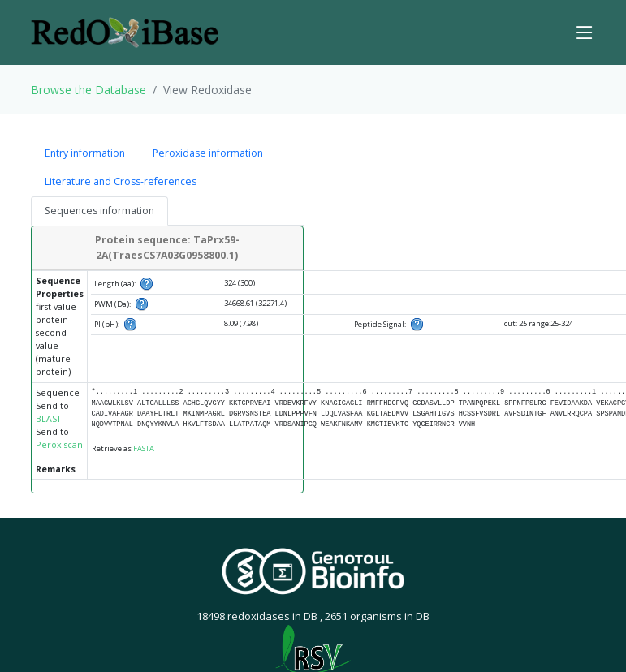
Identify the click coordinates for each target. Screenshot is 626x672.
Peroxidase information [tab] (208, 153)
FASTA (144, 448)
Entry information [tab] (85, 153)
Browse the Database (89, 90)
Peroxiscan (59, 445)
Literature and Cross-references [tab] (121, 181)
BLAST (48, 419)
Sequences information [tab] (99, 211)
